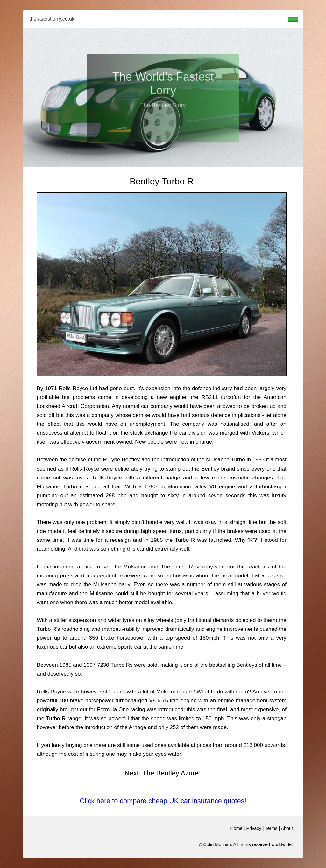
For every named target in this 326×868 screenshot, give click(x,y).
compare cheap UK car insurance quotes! (183, 801)
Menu (293, 19)
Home (236, 828)
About (287, 828)
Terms (271, 828)
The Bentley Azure (170, 773)
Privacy (254, 828)
